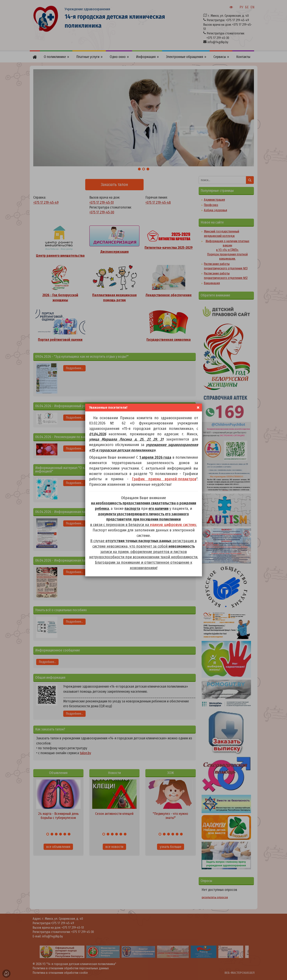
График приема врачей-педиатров (164, 479)
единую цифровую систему (173, 525)
